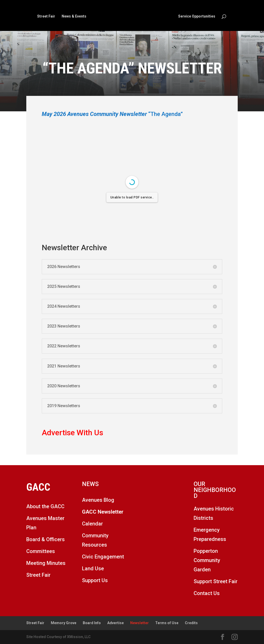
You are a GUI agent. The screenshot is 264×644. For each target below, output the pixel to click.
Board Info (92, 623)
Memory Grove (64, 623)
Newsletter (139, 623)
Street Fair (46, 16)
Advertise (115, 623)
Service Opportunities (197, 16)
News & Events (74, 16)
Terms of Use (167, 623)
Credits (191, 623)
